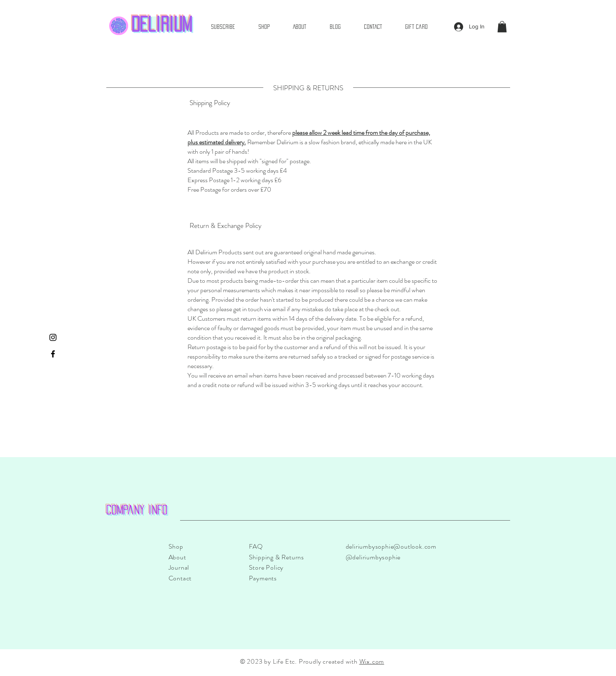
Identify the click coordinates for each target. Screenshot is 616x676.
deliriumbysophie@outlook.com (391, 546)
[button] (502, 27)
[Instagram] (53, 337)
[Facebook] (53, 354)
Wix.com (372, 661)
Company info (137, 510)
